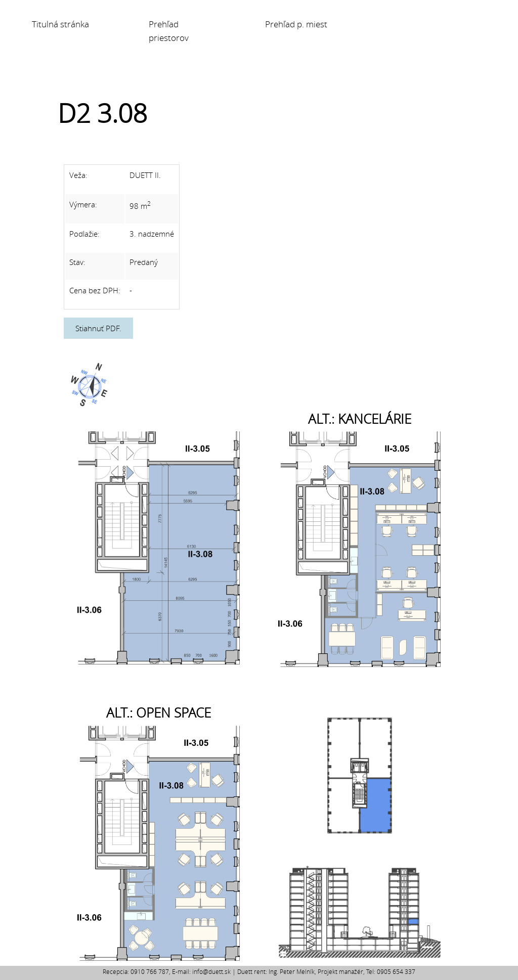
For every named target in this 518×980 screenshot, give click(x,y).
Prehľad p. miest (296, 24)
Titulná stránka (60, 24)
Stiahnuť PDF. (98, 328)
